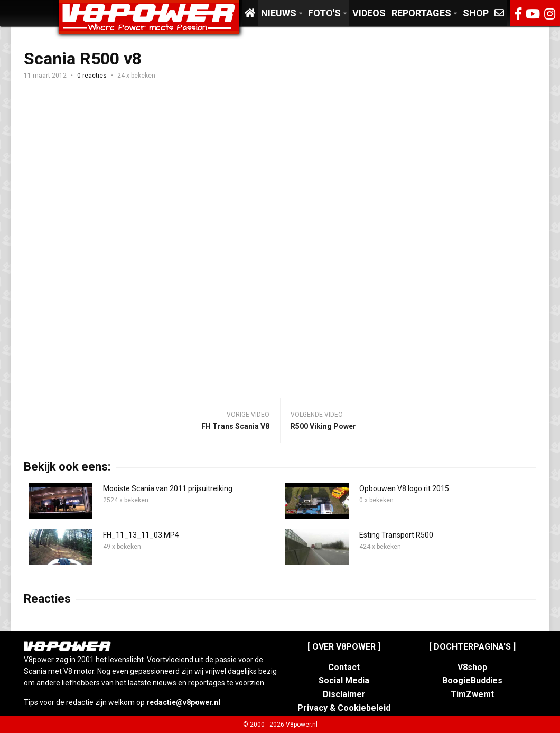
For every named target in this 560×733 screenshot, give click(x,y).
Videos (369, 13)
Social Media (344, 680)
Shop (476, 13)
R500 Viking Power (323, 426)
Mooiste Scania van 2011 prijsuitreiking (168, 488)
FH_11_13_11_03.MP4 (141, 535)
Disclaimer (344, 694)
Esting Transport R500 (396, 535)
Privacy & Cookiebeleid (344, 708)
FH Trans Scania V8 (235, 426)
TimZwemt (472, 694)
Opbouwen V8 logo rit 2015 (404, 488)
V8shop (472, 667)
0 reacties (92, 76)
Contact (344, 667)
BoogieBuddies (472, 680)
